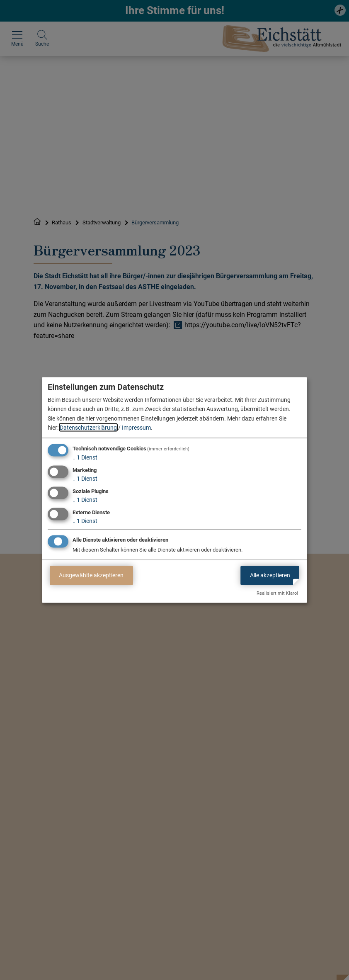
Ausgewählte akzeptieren (91, 575)
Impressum (136, 428)
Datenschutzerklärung (88, 428)
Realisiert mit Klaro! (277, 593)
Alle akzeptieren (270, 575)
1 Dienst (85, 457)
